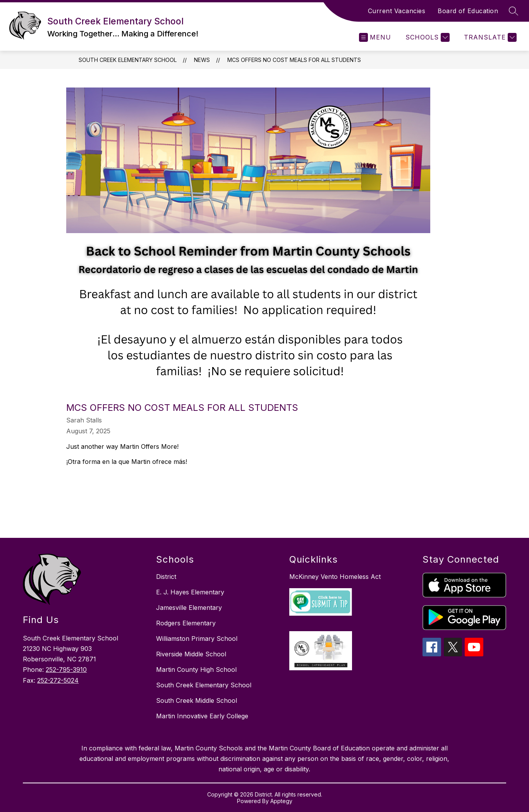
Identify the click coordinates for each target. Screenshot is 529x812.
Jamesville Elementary (189, 608)
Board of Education (468, 11)
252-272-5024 (58, 680)
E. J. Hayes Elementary (190, 592)
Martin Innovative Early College (202, 716)
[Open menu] (375, 37)
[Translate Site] (489, 37)
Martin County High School (196, 670)
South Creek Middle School (197, 700)
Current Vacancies (397, 11)
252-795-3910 (66, 670)
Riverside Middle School (191, 654)
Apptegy (281, 801)
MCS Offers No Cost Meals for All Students (294, 60)
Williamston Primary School (197, 639)
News (202, 60)
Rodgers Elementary (186, 623)
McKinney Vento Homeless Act (335, 577)
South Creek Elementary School (128, 60)
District (166, 577)
